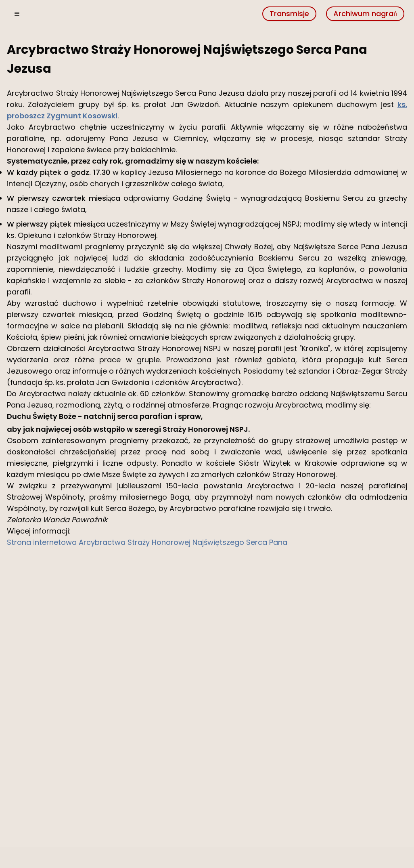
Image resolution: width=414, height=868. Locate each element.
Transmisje (289, 14)
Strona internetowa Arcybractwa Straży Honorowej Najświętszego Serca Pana (147, 542)
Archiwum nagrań (365, 14)
